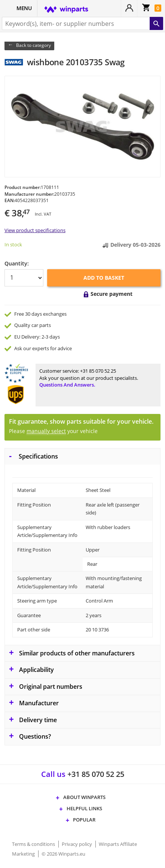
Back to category (33, 45)
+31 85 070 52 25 (98, 371)
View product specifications (35, 230)
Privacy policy (77, 844)
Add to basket (104, 278)
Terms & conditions (34, 844)
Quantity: (17, 263)
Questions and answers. (67, 385)
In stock (13, 244)
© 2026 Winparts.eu (63, 854)
